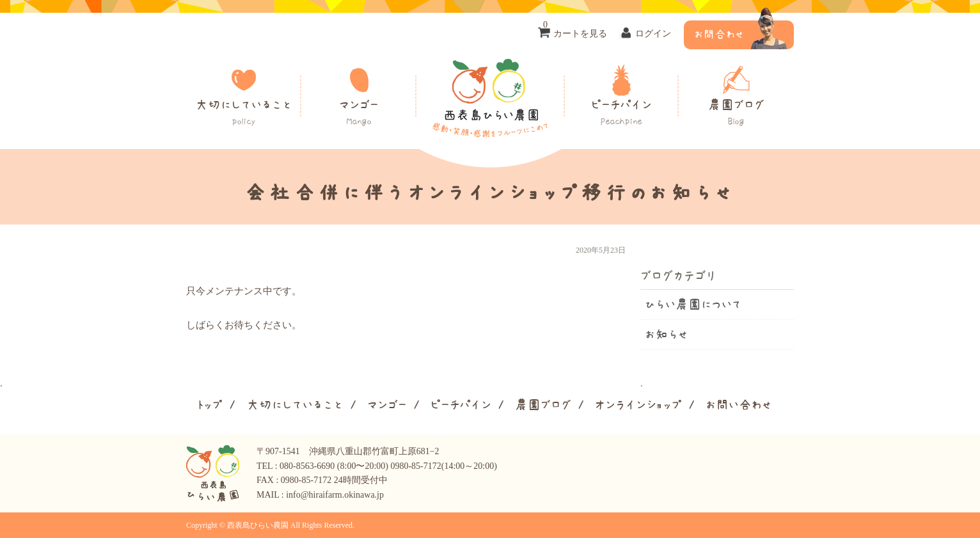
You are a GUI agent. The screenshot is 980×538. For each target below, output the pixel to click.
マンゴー (359, 113)
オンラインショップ (638, 405)
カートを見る (575, 29)
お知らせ (667, 335)
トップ (209, 405)
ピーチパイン (621, 113)
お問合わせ (719, 35)
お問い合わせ (739, 405)
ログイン (653, 34)
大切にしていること (244, 113)
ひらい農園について (693, 305)
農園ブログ (736, 113)
